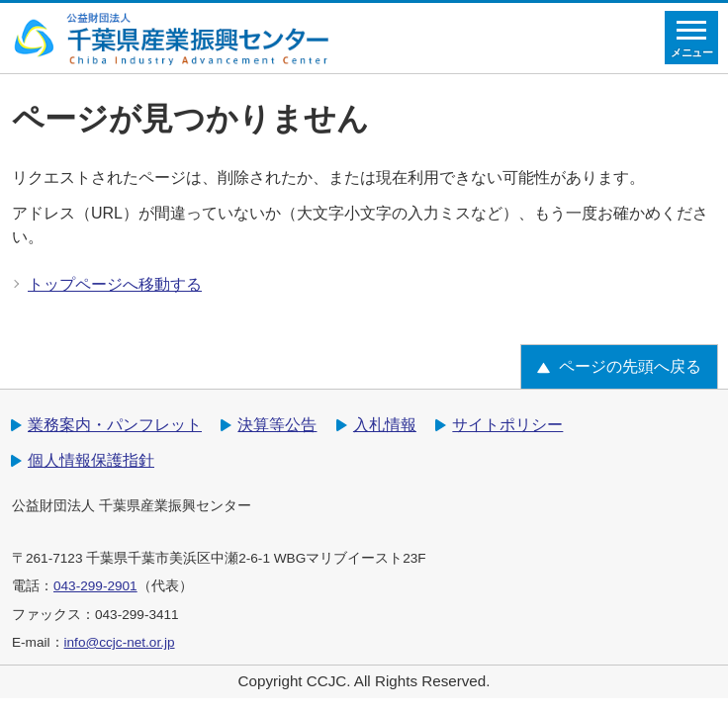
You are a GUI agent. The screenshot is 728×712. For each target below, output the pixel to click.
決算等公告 (277, 425)
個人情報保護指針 (91, 460)
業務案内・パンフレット (115, 425)
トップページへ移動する (115, 284)
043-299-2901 (95, 586)
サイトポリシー (507, 425)
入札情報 (385, 425)
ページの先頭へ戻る (630, 366)
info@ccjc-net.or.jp (120, 642)
